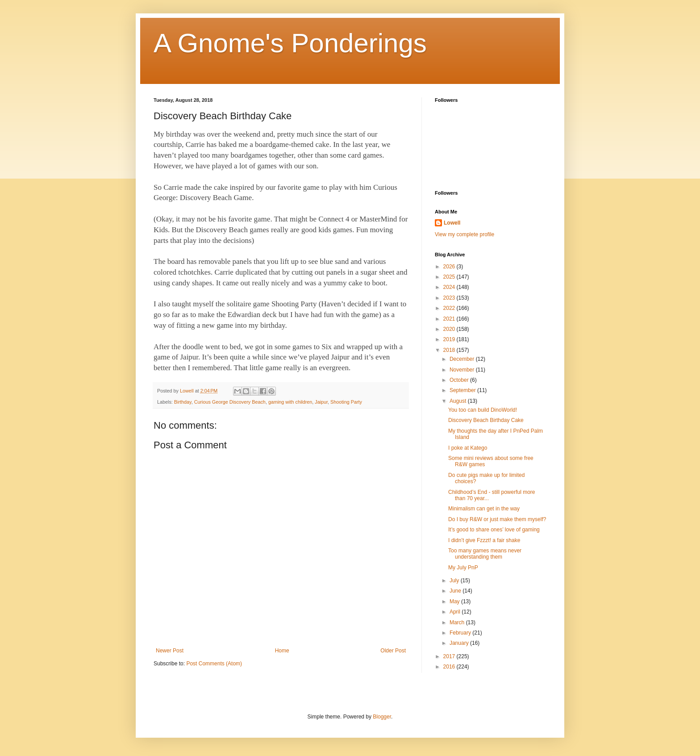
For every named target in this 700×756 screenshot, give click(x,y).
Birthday (183, 402)
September (463, 390)
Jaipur (321, 402)
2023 (450, 298)
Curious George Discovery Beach (230, 402)
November (463, 370)
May (455, 601)
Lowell (452, 223)
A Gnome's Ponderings (290, 43)
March (458, 622)
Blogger (382, 717)
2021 (450, 319)
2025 (450, 277)
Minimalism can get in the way (484, 509)
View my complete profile (465, 234)
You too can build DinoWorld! (483, 410)
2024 (450, 287)
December (463, 359)
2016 (450, 667)
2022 (450, 308)
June (456, 591)
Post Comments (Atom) (214, 664)
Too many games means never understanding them (485, 554)
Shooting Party (346, 402)
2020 (450, 329)
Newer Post (170, 651)
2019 (450, 339)
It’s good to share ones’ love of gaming (494, 530)
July (455, 581)
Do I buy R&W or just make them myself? (497, 519)
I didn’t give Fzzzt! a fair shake (484, 540)
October (460, 380)
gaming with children (290, 402)
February (461, 633)
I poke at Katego (468, 448)
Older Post (393, 651)
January (460, 643)
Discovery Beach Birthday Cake (486, 420)
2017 (450, 656)
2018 (450, 350)
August (459, 401)
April (456, 612)
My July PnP (463, 568)
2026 (450, 267)
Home (282, 651)
